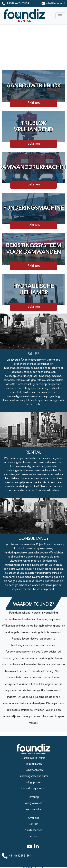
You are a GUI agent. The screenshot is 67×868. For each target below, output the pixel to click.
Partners (33, 836)
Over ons (34, 818)
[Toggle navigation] (60, 16)
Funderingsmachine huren (34, 776)
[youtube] (30, 848)
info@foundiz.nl (56, 3)
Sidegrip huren (33, 782)
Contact (33, 824)
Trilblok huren (34, 764)
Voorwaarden (34, 809)
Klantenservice (33, 830)
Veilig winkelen (33, 803)
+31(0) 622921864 (18, 3)
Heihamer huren (34, 770)
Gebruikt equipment (33, 788)
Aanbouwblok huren (33, 758)
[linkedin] (37, 848)
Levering (34, 797)
